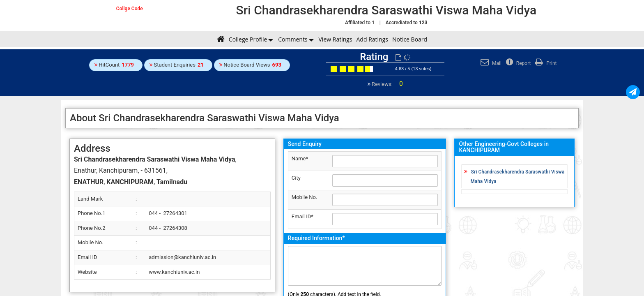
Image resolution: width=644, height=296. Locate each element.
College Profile (248, 39)
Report (517, 63)
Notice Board (410, 39)
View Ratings (336, 39)
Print (545, 63)
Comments (293, 39)
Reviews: (387, 84)
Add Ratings (372, 39)
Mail (490, 63)
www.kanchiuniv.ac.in (174, 272)
